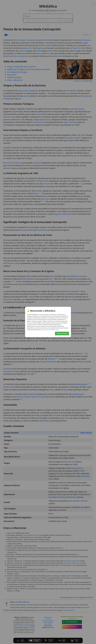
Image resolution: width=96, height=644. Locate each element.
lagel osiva (56, 330)
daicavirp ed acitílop (45, 330)
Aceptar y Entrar (62, 333)
